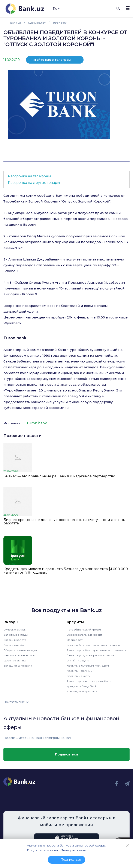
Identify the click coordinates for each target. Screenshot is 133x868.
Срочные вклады (15, 660)
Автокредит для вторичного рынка (90, 655)
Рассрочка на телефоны (29, 176)
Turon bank (15, 338)
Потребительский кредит (84, 630)
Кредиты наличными (80, 671)
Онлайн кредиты (78, 660)
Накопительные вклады (19, 655)
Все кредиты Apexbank (82, 691)
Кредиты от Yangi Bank (82, 686)
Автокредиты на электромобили (89, 681)
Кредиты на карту (78, 676)
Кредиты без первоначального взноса (93, 645)
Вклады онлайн (14, 645)
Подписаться (66, 754)
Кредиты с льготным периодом (88, 666)
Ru (56, 9)
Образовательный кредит (84, 635)
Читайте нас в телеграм (51, 60)
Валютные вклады (16, 635)
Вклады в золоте (15, 640)
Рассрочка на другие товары (34, 183)
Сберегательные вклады (20, 650)
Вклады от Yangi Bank (18, 666)
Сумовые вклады (15, 630)
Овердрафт (75, 640)
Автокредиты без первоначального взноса (96, 650)
